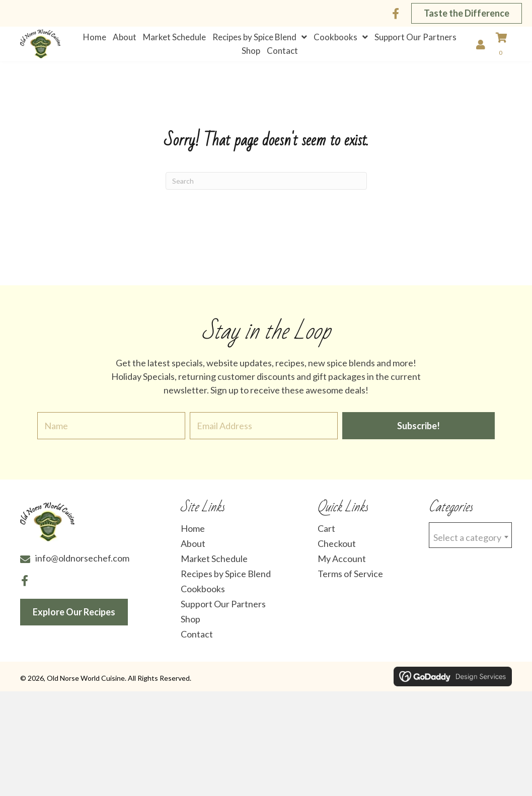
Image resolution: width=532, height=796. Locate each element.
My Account (342, 565)
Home (193, 534)
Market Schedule (214, 565)
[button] (396, 14)
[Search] (266, 186)
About (193, 549)
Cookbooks (203, 595)
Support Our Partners (223, 610)
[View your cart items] (506, 48)
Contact (197, 640)
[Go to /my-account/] (483, 46)
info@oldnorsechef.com (82, 564)
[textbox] (470, 542)
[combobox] (470, 541)
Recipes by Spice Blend (226, 580)
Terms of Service (350, 580)
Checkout (337, 549)
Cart (326, 534)
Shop (191, 625)
